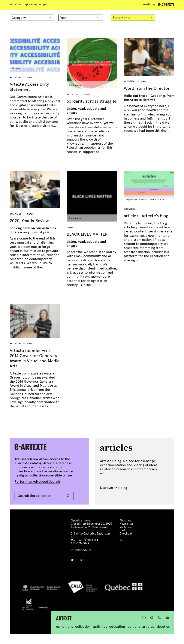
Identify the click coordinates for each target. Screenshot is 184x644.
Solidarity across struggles (92, 101)
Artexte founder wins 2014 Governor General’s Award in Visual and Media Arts (34, 358)
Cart (122, 530)
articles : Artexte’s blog (146, 216)
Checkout (126, 534)
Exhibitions (64, 627)
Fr (144, 618)
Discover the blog (114, 488)
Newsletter (148, 4)
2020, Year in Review (29, 221)
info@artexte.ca (81, 550)
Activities (16, 4)
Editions (134, 627)
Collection (83, 627)
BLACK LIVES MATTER (87, 234)
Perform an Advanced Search (37, 482)
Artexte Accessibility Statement (29, 87)
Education (117, 627)
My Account (127, 527)
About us (163, 627)
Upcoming (31, 4)
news (30, 77)
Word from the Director (147, 88)
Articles (148, 627)
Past (46, 4)
